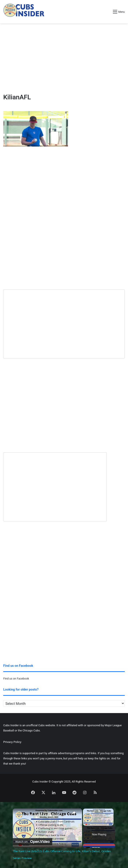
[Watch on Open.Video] (32, 841)
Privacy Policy (12, 742)
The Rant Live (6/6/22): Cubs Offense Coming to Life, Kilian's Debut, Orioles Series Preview (47, 815)
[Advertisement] (64, 58)
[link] (20, 815)
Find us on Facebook (16, 679)
